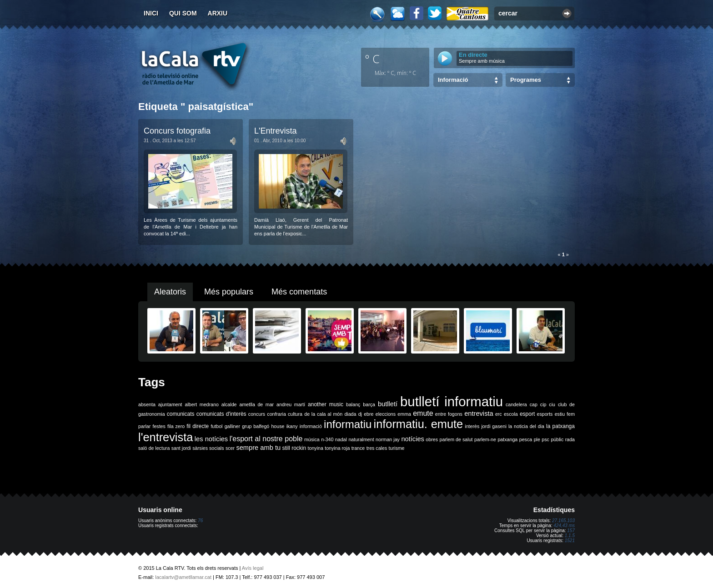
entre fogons (449, 414)
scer (230, 448)
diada (350, 414)
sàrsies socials (208, 448)
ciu (552, 404)
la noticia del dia (526, 426)
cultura (295, 414)
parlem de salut (456, 439)
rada (570, 439)
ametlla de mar (256, 404)
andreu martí (291, 404)
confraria (276, 414)
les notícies (211, 439)
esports (545, 414)
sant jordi (181, 448)
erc (499, 414)
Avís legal (253, 568)
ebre (369, 414)
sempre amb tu (258, 448)
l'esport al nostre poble (266, 439)
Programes (526, 80)
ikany (292, 426)
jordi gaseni (494, 426)
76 (200, 521)
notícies (413, 439)
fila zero (176, 426)
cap (534, 404)
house (278, 426)
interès (472, 426)
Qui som (183, 13)
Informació (453, 80)
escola (511, 414)
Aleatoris (170, 292)
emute (423, 413)
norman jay (388, 439)
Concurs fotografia (177, 131)
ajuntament (170, 404)
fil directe (198, 426)
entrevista (479, 414)
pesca (526, 439)
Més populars (229, 292)
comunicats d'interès (221, 414)
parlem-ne (485, 439)
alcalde (229, 404)
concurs (257, 414)
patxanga (507, 439)
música (312, 439)
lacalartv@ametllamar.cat (183, 577)
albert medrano (202, 404)
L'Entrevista (275, 131)
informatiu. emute (419, 424)
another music (326, 404)
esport (527, 414)
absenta (147, 404)
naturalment (361, 439)
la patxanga (560, 426)
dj (360, 414)
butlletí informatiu (452, 401)
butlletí (388, 404)
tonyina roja (337, 448)
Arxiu (218, 13)
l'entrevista (166, 437)
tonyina (316, 448)
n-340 (327, 439)
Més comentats (299, 292)
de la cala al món (323, 414)
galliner (232, 426)
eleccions (386, 414)
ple (537, 439)
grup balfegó (256, 426)
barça (369, 404)
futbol (216, 426)
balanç (353, 404)
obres (432, 439)
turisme (397, 448)
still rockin (294, 448)
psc (545, 439)
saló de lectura (154, 448)
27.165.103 (563, 521)
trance (358, 448)
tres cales (377, 448)
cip (543, 404)
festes (159, 426)
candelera (516, 404)
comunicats (181, 414)
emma (404, 414)
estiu (560, 414)
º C (372, 59)
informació (311, 426)
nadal (341, 439)
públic (557, 439)
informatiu (348, 424)
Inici (151, 13)
